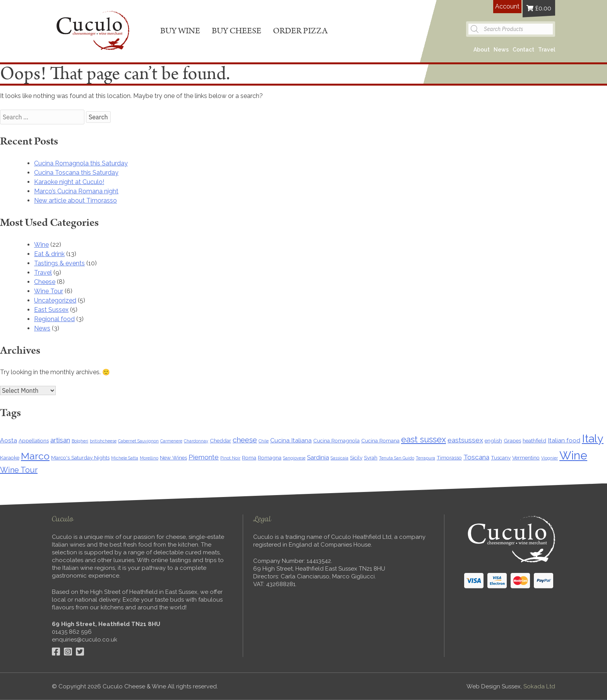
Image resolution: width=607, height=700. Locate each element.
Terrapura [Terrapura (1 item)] (425, 458)
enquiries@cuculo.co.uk (85, 640)
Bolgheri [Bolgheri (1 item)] (80, 441)
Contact (523, 50)
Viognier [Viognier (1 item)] (550, 458)
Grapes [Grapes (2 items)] (512, 440)
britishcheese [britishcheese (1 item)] (103, 441)
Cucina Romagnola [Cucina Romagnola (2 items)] (336, 440)
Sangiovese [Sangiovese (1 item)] (294, 458)
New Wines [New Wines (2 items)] (173, 457)
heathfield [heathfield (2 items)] (534, 440)
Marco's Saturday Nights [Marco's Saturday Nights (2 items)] (80, 457)
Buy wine (180, 31)
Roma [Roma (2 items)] (249, 457)
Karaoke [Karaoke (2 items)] (10, 457)
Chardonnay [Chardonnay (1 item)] (196, 441)
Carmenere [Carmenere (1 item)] (171, 441)
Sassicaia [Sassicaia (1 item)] (340, 458)
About (482, 50)
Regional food (54, 319)
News (501, 50)
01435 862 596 (72, 632)
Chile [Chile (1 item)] (264, 441)
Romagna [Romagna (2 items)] (270, 457)
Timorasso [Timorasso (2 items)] (449, 457)
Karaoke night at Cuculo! (69, 182)
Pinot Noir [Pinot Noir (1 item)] (230, 458)
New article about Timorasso (75, 200)
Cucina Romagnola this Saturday (81, 163)
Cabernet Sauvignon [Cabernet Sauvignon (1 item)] (138, 441)
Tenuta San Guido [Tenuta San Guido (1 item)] (397, 458)
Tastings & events (59, 263)
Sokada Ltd (539, 686)
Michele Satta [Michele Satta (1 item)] (125, 458)
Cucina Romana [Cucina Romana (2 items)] (380, 440)
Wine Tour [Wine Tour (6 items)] (19, 470)
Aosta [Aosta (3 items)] (9, 440)
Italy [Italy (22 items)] (593, 439)
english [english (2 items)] (493, 440)
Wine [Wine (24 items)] (573, 455)
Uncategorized (55, 300)
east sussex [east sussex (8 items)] (424, 439)
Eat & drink (49, 254)
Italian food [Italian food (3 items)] (564, 440)
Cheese (45, 282)
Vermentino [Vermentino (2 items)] (526, 457)
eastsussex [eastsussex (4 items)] (465, 440)
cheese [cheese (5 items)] (245, 440)
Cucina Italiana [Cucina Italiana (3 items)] (291, 440)
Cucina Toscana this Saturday (76, 173)
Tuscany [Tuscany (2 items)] (501, 457)
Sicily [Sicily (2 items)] (356, 457)
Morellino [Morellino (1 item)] (149, 458)
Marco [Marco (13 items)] (35, 456)
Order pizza (300, 31)
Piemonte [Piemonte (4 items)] (204, 457)
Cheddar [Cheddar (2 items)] (220, 440)
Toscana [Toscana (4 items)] (476, 457)
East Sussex (51, 310)
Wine (41, 245)
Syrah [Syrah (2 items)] (371, 457)
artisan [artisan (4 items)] (60, 440)
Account (507, 6)
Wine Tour (49, 291)
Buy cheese (237, 31)
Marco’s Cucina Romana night (76, 191)
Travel (547, 50)
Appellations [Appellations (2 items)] (34, 440)
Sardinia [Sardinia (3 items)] (318, 457)
